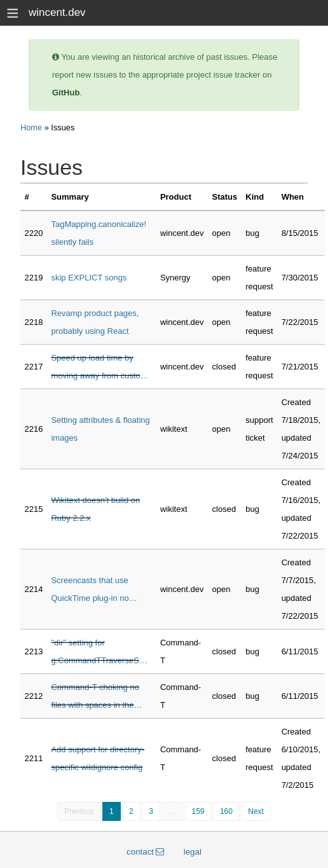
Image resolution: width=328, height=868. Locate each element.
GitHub (66, 93)
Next (256, 811)
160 (226, 811)
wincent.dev (57, 12)
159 (198, 811)
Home (31, 127)
